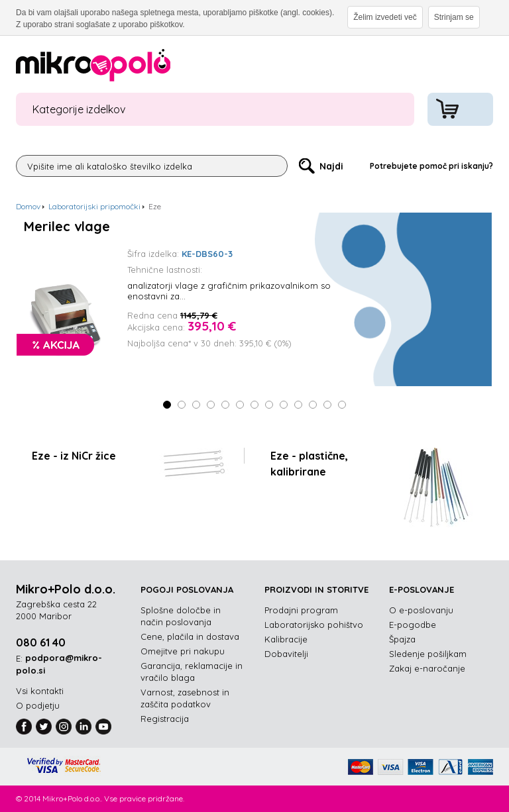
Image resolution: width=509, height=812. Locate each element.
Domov (28, 206)
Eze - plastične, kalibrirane (309, 464)
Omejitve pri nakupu (183, 651)
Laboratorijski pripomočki (94, 206)
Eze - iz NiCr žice (74, 456)
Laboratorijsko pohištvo (314, 625)
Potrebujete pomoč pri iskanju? (431, 166)
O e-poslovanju (421, 610)
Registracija (165, 719)
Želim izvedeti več (385, 17)
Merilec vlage (67, 227)
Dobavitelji (286, 654)
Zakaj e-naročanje (427, 668)
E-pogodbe (413, 625)
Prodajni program (301, 610)
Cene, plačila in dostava (190, 636)
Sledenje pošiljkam (428, 654)
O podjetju (38, 705)
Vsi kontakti (40, 691)
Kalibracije (286, 639)
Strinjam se (454, 17)
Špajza (402, 639)
